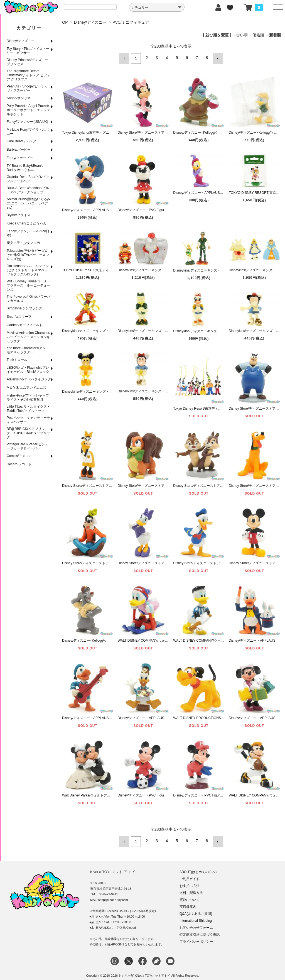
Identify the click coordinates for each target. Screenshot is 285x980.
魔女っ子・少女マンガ (23, 243)
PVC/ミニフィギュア (131, 22)
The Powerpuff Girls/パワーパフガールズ (29, 299)
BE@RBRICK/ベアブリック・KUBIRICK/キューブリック (28, 433)
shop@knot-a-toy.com (113, 896)
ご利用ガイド (190, 876)
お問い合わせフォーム (196, 924)
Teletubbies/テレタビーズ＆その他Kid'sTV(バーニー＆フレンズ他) (28, 255)
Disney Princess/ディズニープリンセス (27, 62)
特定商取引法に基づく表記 (200, 931)
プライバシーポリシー (196, 938)
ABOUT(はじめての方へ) (198, 869)
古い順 (242, 35)
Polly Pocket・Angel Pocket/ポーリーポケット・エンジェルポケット (28, 110)
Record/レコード (19, 464)
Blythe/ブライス (19, 215)
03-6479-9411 (108, 891)
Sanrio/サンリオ (19, 98)
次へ (216, 58)
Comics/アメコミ (19, 456)
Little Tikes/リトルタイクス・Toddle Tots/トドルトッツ (28, 409)
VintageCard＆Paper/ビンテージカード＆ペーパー (28, 446)
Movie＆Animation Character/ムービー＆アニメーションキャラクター (29, 337)
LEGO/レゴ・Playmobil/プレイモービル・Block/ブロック (28, 370)
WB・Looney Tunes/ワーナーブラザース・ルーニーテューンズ (29, 285)
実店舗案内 (188, 903)
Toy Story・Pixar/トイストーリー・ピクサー (28, 51)
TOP (64, 22)
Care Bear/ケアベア (21, 141)
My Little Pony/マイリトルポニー (28, 132)
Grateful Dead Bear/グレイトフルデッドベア (28, 179)
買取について (190, 896)
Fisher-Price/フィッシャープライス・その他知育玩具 (28, 398)
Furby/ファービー (20, 158)
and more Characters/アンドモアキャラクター (28, 350)
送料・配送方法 (191, 889)
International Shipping (196, 917)
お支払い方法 (190, 883)
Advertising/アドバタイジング (29, 379)
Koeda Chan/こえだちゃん (26, 223)
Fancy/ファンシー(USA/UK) (27, 122)
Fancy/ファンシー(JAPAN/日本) (28, 233)
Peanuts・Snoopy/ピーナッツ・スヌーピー (27, 88)
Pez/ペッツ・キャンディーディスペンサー (28, 420)
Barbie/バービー (19, 150)
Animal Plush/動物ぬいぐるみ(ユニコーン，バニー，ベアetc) (29, 203)
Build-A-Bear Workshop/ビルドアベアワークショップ (28, 190)
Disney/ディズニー (21, 41)
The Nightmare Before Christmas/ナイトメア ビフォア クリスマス (29, 75)
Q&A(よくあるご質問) (196, 910)
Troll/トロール (17, 360)
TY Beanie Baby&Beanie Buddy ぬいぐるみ (25, 168)
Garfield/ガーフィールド (25, 325)
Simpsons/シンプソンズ (24, 308)
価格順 (258, 35)
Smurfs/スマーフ (19, 317)
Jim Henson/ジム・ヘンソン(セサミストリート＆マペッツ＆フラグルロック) (28, 270)
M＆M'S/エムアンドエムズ (26, 388)
